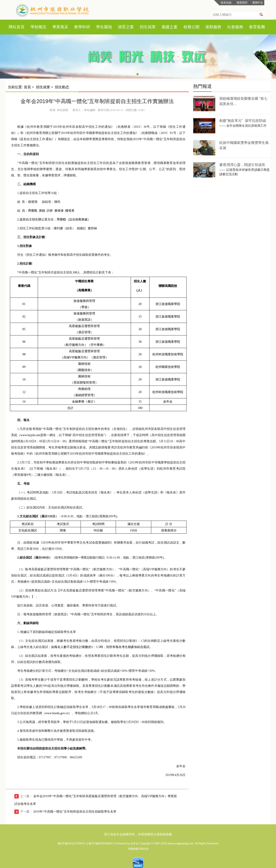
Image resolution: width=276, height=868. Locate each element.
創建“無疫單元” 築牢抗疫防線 (243, 121)
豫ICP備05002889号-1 (102, 844)
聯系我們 (242, 3)
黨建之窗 (170, 27)
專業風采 (60, 27)
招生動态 (62, 87)
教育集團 (257, 27)
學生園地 (104, 27)
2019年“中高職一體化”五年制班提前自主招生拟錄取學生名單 (75, 812)
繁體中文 (258, 3)
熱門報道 (202, 86)
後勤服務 (213, 27)
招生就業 (148, 27)
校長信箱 (226, 3)
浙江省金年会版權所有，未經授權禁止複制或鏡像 (138, 834)
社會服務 (235, 27)
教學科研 (82, 27)
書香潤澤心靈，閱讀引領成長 (242, 165)
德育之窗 (126, 27)
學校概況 (38, 27)
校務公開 (191, 27)
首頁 (21, 27)
